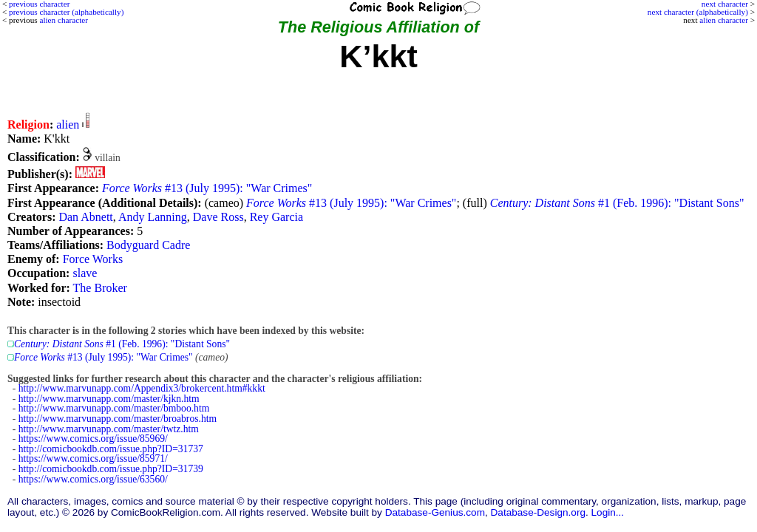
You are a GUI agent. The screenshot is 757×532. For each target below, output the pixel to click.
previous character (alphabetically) (66, 12)
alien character (724, 20)
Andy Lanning (153, 217)
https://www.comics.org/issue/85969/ (93, 439)
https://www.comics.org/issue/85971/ (93, 458)
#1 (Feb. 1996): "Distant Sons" (617, 203)
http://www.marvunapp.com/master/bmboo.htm (114, 408)
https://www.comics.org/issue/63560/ (93, 479)
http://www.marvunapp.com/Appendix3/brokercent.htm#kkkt (142, 388)
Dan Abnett (85, 217)
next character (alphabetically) (698, 12)
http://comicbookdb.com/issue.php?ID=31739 (111, 469)
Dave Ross (218, 217)
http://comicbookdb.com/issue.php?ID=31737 (111, 449)
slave (85, 273)
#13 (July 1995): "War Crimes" (207, 188)
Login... (608, 512)
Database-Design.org (538, 512)
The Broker (100, 288)
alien (68, 125)
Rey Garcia (276, 217)
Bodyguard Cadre (148, 245)
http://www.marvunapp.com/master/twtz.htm (109, 429)
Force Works (93, 259)
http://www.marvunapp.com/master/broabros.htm (118, 419)
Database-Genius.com (435, 512)
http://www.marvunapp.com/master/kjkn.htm (109, 399)
